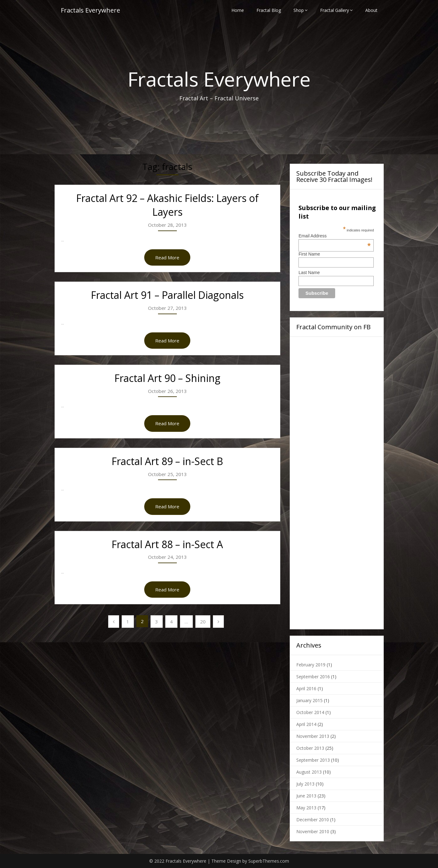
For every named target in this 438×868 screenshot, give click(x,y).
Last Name (309, 273)
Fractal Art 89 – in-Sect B (167, 461)
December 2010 (313, 820)
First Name (309, 254)
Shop (299, 10)
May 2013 (306, 808)
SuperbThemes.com (269, 861)
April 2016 (306, 688)
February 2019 (311, 665)
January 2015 (309, 700)
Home (238, 10)
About (371, 10)
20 (203, 622)
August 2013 (309, 772)
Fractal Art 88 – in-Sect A (167, 544)
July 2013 (305, 784)
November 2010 (313, 831)
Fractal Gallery (335, 10)
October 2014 (310, 712)
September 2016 (313, 677)
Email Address (335, 236)
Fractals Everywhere (90, 10)
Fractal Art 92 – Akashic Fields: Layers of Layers (167, 205)
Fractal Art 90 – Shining (167, 378)
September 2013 (313, 760)
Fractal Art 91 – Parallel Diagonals (167, 295)
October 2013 (310, 748)
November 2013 (313, 736)
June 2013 (306, 796)
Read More (167, 257)
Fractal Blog (269, 10)
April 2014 (306, 724)
